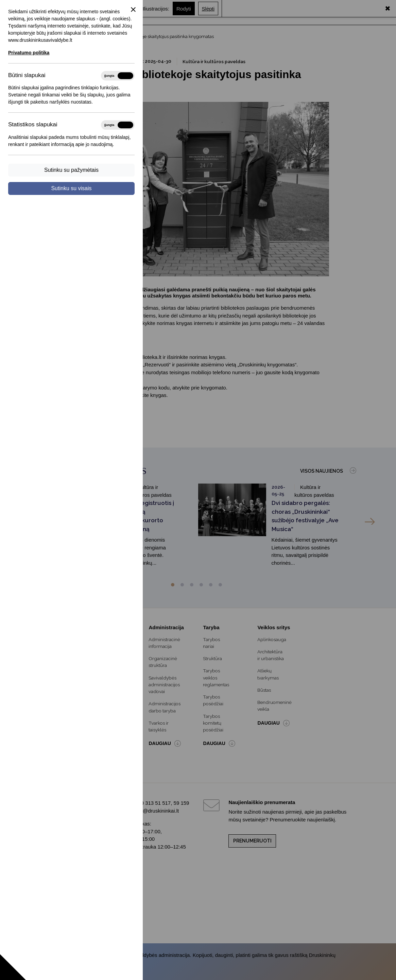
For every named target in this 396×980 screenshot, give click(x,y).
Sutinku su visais (71, 188)
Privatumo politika (29, 53)
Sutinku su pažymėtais (71, 170)
